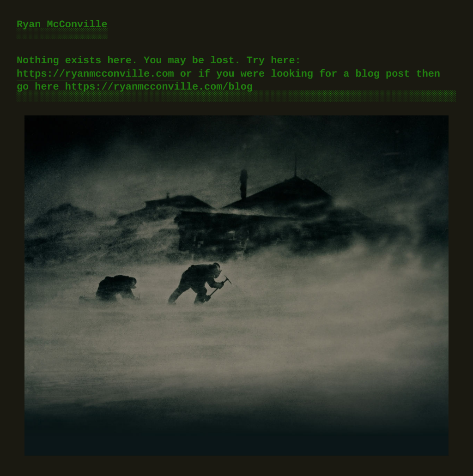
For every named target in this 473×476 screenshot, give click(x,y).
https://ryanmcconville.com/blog (159, 87)
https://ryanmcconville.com (98, 74)
